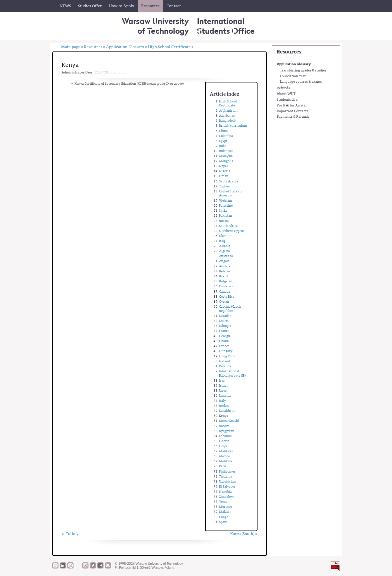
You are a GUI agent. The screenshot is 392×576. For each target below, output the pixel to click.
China (223, 131)
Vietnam (225, 201)
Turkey (224, 186)
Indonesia (226, 151)
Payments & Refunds (293, 117)
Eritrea (224, 321)
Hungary (226, 351)
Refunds (283, 88)
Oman (224, 176)
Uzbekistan (227, 481)
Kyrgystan (227, 431)
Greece (224, 346)
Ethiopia (225, 326)
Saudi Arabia (228, 181)
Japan (223, 390)
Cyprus (224, 301)
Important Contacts (292, 111)
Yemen (224, 502)
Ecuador (225, 316)
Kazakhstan (228, 411)
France (224, 331)
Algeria (224, 251)
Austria (225, 266)
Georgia (225, 336)
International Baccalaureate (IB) (232, 373)
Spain (223, 522)
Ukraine (225, 236)
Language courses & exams (301, 82)
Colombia (226, 136)
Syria (223, 211)
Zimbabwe (227, 497)
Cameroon (227, 286)
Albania (225, 246)
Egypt (223, 141)
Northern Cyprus (232, 231)
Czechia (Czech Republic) (230, 308)
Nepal (223, 166)
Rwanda (225, 366)
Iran (222, 380)
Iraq (222, 241)
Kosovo (224, 426)
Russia (224, 221)
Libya (223, 446)
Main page (71, 47)
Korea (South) (229, 421)
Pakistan (225, 216)
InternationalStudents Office (226, 26)
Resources (289, 52)
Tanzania (226, 476)
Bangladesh (228, 121)
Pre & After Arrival (292, 105)
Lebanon (225, 436)
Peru (222, 466)
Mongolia (226, 161)
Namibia (225, 492)
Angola (224, 261)
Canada (224, 291)
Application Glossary (294, 64)
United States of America (231, 193)
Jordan (224, 406)
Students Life (287, 100)
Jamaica (225, 395)
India (223, 146)
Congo (224, 517)
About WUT (286, 94)
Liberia (224, 441)
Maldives (226, 451)
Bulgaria (225, 281)
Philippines (227, 471)
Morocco (225, 507)
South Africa (228, 226)
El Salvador (227, 486)
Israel (223, 385)
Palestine (226, 206)
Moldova (225, 461)
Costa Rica (227, 296)
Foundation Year (293, 76)
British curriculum (233, 126)
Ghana (224, 341)
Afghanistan (228, 111)
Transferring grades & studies (303, 70)
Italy (222, 401)
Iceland (224, 361)
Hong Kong (227, 356)
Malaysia (226, 156)
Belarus (225, 271)
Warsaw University (155, 26)
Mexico (224, 456)
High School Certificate (169, 47)
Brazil (223, 276)
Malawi (225, 512)
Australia (226, 256)
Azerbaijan (227, 116)
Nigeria (225, 171)
